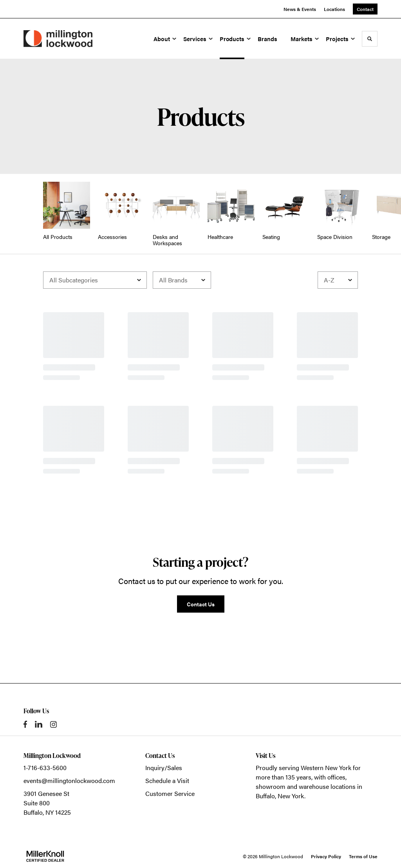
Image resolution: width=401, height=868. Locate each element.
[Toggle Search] (370, 39)
